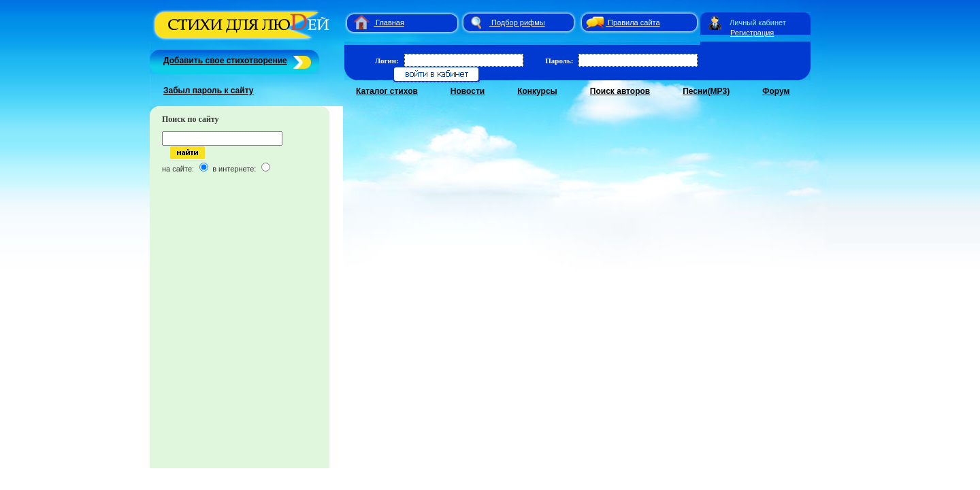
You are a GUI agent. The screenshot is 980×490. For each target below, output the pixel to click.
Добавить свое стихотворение (225, 61)
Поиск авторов (620, 91)
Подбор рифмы (518, 22)
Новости (468, 91)
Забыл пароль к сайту (209, 91)
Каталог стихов (387, 91)
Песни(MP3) (706, 91)
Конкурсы (537, 91)
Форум (776, 91)
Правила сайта (634, 22)
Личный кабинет (758, 22)
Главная (390, 22)
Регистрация (752, 33)
